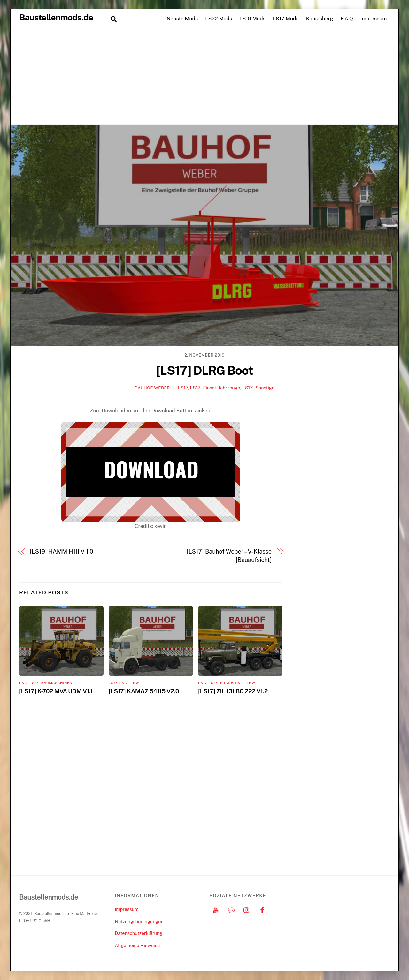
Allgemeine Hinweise (137, 945)
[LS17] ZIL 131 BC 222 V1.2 (233, 691)
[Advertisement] (204, 77)
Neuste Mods (182, 19)
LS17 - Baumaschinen (51, 683)
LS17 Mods (286, 19)
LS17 (183, 388)
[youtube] (216, 909)
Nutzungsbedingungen (139, 921)
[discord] (231, 909)
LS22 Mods (219, 19)
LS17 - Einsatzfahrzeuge (215, 388)
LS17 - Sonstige (258, 388)
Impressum (374, 19)
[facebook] (262, 909)
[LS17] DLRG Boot (204, 370)
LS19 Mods (252, 19)
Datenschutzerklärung (139, 933)
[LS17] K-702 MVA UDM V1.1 (56, 691)
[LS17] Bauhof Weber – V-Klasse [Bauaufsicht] (229, 556)
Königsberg (320, 19)
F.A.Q (347, 19)
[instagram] (247, 909)
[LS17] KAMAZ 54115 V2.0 (144, 691)
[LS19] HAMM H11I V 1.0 (62, 551)
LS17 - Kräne (221, 683)
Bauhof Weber (152, 388)
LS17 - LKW (129, 683)
